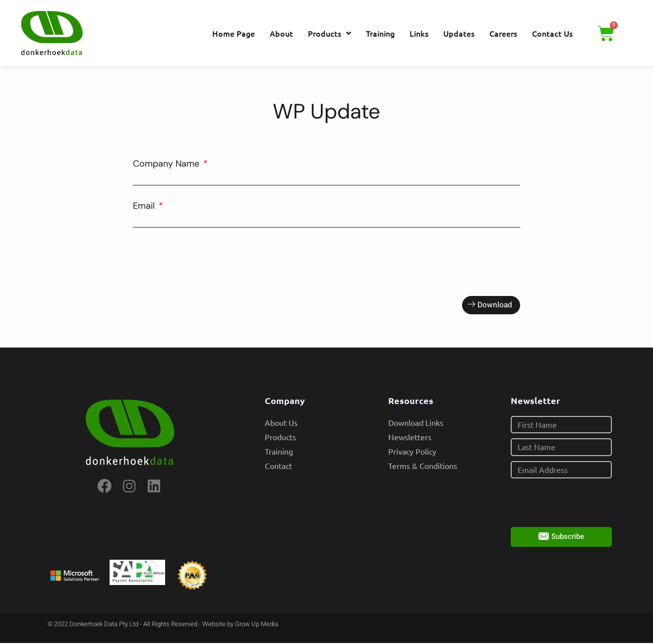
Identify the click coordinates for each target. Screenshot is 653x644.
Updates (459, 33)
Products (329, 33)
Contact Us (552, 33)
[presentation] (208, 262)
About (281, 33)
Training (380, 33)
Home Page (234, 33)
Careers (503, 33)
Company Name (167, 164)
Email (145, 206)
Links (419, 33)
